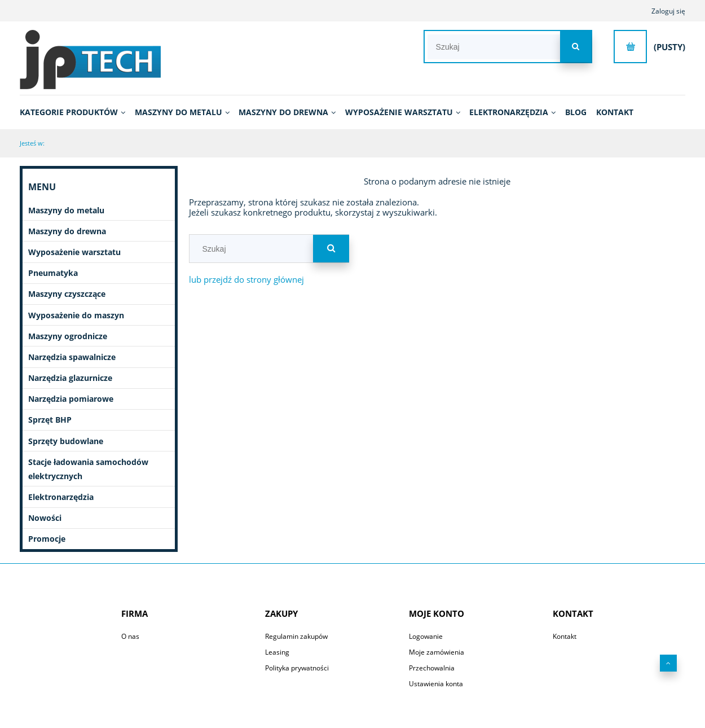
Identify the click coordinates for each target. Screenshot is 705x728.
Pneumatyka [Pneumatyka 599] (53, 273)
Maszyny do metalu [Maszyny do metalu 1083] (66, 210)
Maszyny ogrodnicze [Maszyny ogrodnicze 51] (68, 336)
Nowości (45, 518)
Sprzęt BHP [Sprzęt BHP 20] (50, 420)
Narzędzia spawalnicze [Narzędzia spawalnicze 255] (72, 357)
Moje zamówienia (437, 652)
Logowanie (426, 636)
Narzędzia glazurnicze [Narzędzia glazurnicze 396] (70, 378)
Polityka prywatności (297, 668)
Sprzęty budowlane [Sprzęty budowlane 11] (66, 441)
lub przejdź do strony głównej (246, 279)
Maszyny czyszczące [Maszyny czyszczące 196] (67, 294)
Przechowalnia (432, 668)
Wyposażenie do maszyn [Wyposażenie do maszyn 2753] (76, 315)
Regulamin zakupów (296, 636)
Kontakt (565, 636)
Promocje (47, 539)
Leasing (277, 652)
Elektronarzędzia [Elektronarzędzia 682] (61, 497)
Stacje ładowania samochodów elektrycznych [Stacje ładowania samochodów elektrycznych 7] (88, 469)
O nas (130, 636)
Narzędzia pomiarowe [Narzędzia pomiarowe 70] (71, 399)
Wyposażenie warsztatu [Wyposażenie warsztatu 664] (74, 252)
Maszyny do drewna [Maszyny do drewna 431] (67, 231)
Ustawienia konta (436, 684)
